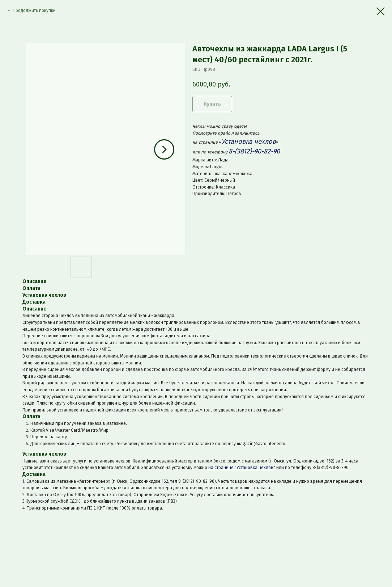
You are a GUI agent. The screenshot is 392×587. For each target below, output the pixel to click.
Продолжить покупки (34, 10)
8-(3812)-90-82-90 (331, 468)
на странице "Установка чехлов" (241, 468)
